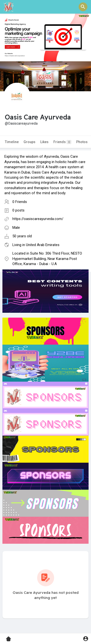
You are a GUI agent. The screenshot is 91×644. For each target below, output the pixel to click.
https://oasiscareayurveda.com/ (38, 219)
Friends (62, 142)
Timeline (12, 142)
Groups (29, 142)
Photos (82, 142)
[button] (83, 7)
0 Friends (20, 202)
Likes (44, 142)
